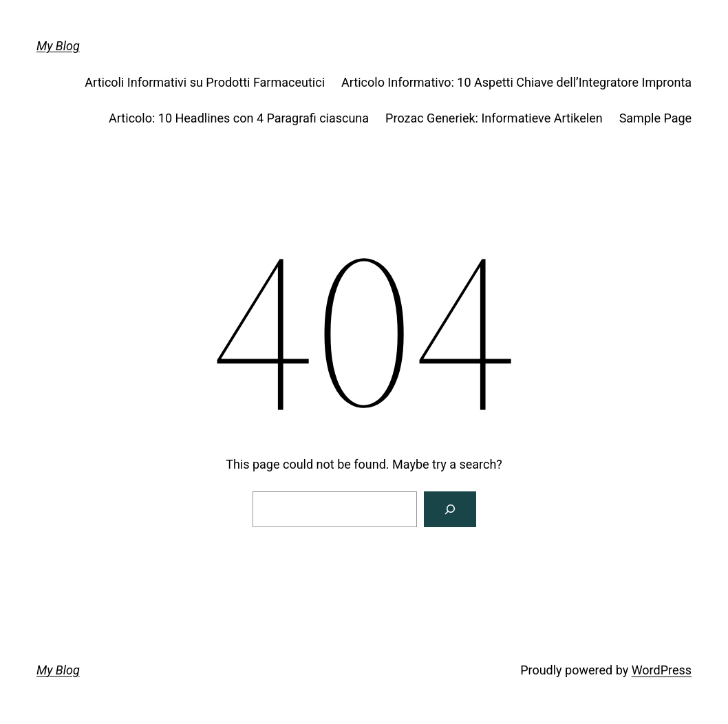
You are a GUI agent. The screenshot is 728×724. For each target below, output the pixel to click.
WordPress (662, 670)
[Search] (450, 509)
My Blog (58, 46)
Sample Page (655, 118)
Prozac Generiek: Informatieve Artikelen (494, 118)
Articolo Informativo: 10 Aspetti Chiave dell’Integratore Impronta (516, 82)
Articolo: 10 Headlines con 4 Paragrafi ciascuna (239, 118)
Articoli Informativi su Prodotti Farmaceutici (205, 82)
